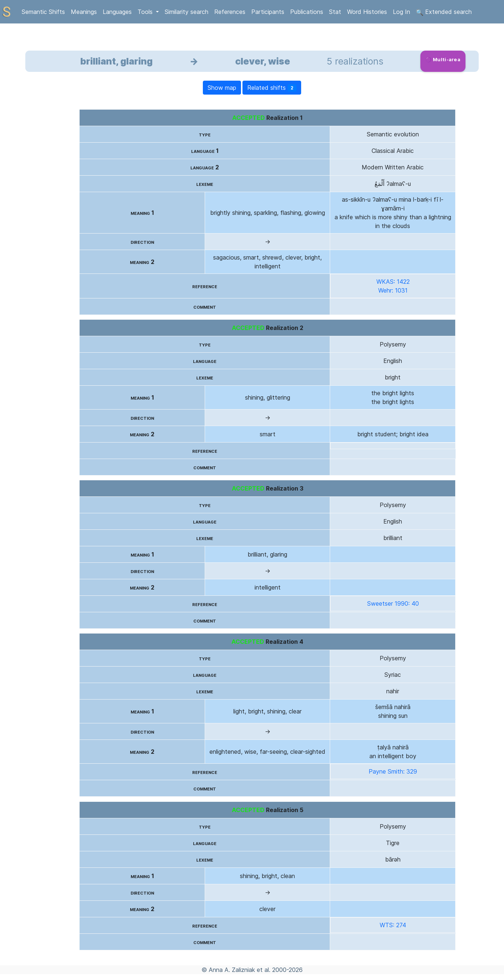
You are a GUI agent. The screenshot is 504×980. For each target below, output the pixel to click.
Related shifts (272, 88)
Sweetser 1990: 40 (393, 603)
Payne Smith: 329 (393, 771)
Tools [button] (146, 12)
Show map (222, 88)
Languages (117, 12)
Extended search (444, 12)
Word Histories (367, 12)
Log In (401, 12)
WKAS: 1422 (393, 282)
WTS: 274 (393, 925)
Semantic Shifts (43, 12)
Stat (335, 12)
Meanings (84, 12)
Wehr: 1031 (393, 290)
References (230, 12)
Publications (307, 12)
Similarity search (187, 12)
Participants (268, 12)
